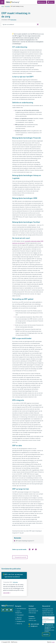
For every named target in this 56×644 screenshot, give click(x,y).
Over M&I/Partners (21, 609)
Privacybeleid (20, 615)
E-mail (45, 622)
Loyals (53, 642)
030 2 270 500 (35, 624)
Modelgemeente (21, 621)
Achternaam (46, 618)
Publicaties (13, 20)
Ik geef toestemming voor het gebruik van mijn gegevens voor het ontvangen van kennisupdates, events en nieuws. (49, 628)
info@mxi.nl (34, 626)
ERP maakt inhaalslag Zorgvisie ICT (24, 541)
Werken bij (19, 624)
